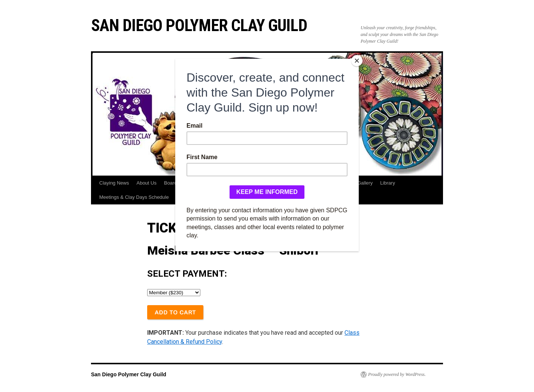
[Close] (357, 61)
